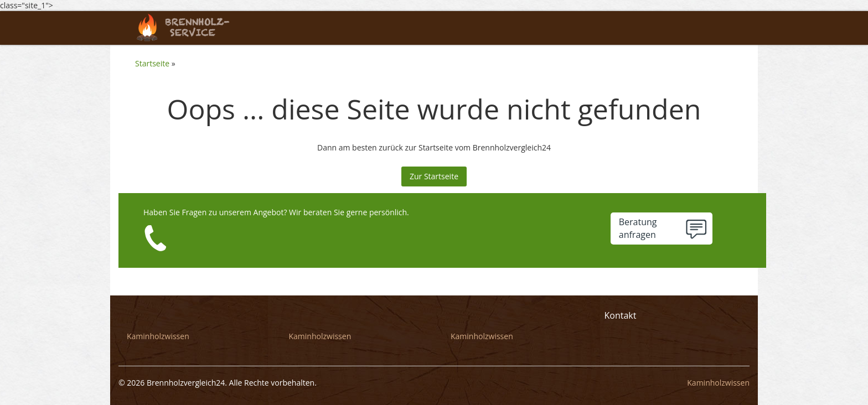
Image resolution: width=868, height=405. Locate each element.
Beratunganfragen (638, 228)
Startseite (152, 63)
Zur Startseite (434, 176)
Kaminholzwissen (158, 336)
